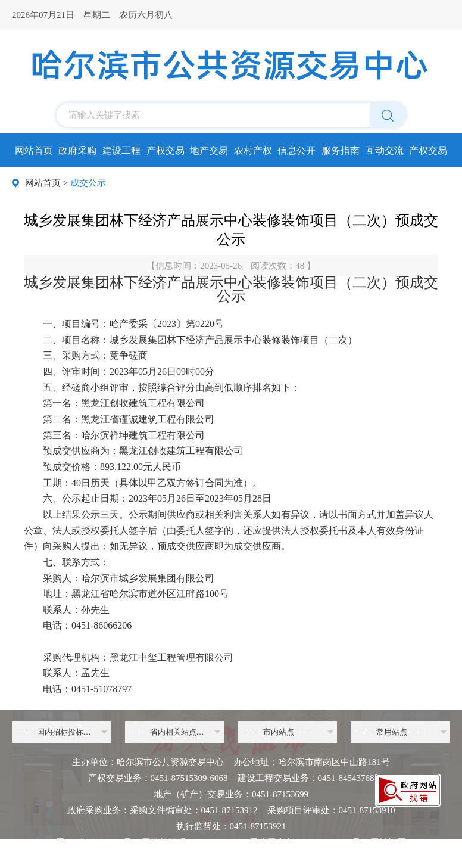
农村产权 (253, 150)
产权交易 (166, 150)
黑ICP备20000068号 (94, 842)
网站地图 (388, 842)
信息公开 (296, 150)
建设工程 (121, 150)
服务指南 (341, 150)
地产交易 (209, 150)
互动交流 (385, 150)
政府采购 (77, 150)
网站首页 (34, 150)
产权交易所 (428, 154)
